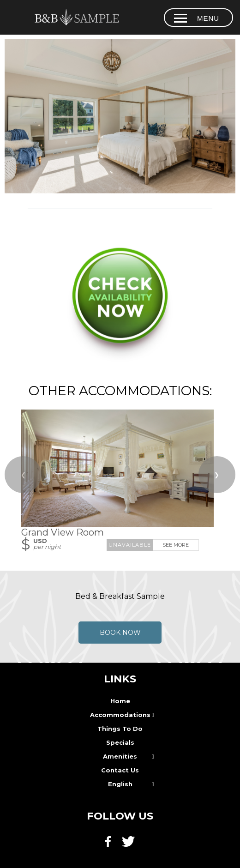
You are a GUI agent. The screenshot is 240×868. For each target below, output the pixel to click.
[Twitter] (129, 846)
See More (176, 545)
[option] (120, 116)
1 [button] (120, 189)
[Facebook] (111, 846)
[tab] (120, 189)
